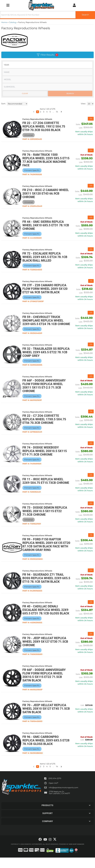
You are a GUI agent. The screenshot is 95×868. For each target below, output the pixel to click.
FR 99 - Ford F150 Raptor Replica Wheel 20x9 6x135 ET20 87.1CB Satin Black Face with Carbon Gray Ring (47, 552)
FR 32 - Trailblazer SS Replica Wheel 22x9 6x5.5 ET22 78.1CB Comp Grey (44, 356)
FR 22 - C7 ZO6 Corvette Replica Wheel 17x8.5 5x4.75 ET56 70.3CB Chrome (46, 423)
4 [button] (47, 777)
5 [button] (50, 777)
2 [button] (41, 777)
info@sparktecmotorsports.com (63, 798)
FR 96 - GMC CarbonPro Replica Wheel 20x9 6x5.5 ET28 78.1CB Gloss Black (44, 751)
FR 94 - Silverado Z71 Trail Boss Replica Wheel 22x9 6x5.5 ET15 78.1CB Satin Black (47, 585)
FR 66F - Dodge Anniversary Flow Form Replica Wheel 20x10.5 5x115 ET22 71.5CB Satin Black (46, 686)
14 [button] (57, 777)
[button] (34, 777)
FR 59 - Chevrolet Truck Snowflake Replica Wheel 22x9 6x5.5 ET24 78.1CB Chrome (44, 322)
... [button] (53, 777)
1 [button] (38, 777)
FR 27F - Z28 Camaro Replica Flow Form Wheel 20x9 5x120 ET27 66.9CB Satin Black (47, 289)
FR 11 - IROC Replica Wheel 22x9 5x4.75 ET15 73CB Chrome (44, 486)
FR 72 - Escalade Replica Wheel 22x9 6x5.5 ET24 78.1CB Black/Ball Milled (46, 257)
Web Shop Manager (76, 855)
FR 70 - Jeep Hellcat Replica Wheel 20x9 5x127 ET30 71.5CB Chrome (47, 652)
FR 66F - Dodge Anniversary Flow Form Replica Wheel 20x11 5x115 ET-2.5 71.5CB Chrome (46, 389)
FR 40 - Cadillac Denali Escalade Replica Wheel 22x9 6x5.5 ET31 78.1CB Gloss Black (47, 619)
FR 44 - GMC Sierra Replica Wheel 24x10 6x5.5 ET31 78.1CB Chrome (45, 225)
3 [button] (44, 777)
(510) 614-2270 (55, 789)
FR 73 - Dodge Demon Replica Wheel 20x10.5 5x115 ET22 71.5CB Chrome (46, 518)
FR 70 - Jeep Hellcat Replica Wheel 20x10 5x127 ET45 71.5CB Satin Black (46, 719)
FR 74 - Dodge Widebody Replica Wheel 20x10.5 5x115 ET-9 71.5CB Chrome (46, 455)
